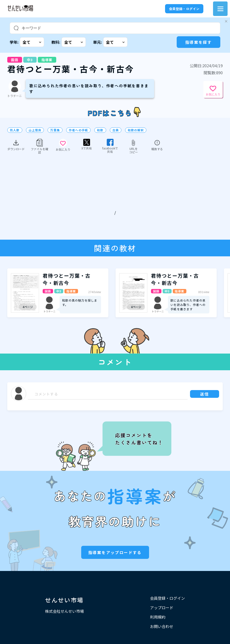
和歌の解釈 (136, 130)
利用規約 (158, 617)
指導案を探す (198, 42)
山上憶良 (35, 130)
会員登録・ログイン (184, 9)
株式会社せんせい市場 (64, 611)
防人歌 (15, 130)
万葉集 (55, 130)
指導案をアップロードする (115, 552)
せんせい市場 (64, 600)
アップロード (162, 607)
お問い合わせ (162, 626)
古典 (116, 130)
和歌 (100, 130)
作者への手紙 (78, 130)
